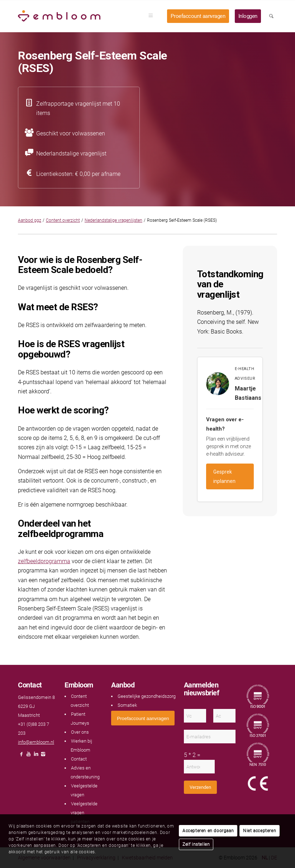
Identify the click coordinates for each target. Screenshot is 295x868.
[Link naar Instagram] (43, 756)
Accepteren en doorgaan (208, 831)
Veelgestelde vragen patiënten (84, 813)
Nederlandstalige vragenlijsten (113, 220)
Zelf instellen (196, 844)
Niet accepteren (260, 831)
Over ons (80, 732)
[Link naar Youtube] (29, 756)
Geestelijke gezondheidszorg (147, 696)
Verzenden (200, 787)
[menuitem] (153, 16)
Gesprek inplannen (224, 476)
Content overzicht (63, 220)
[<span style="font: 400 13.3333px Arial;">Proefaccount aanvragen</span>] (143, 718)
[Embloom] (59, 16)
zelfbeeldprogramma (44, 561)
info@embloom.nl (36, 742)
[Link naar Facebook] (22, 756)
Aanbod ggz (30, 220)
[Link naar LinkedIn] (36, 756)
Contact (79, 759)
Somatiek (127, 705)
